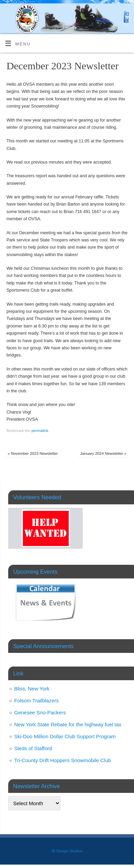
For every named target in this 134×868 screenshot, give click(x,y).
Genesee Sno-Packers (40, 712)
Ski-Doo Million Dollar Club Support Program (65, 736)
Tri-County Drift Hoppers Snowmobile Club (63, 760)
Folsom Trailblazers (37, 701)
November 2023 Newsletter (33, 453)
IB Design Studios (67, 851)
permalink (40, 431)
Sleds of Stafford (33, 748)
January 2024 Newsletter (103, 453)
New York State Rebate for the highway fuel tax (68, 724)
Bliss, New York (32, 689)
